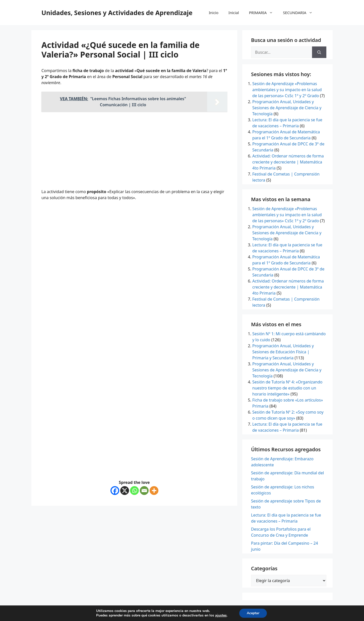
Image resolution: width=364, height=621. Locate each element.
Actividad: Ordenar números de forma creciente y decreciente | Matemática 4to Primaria (288, 162)
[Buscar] (319, 52)
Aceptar (253, 613)
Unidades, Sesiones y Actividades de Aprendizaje (117, 13)
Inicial (234, 13)
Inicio (214, 13)
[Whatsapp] (134, 491)
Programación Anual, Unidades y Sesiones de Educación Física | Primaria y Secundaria (283, 352)
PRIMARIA (264, 13)
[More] (154, 491)
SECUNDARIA (300, 13)
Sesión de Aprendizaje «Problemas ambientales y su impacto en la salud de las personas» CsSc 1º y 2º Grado (287, 90)
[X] (125, 491)
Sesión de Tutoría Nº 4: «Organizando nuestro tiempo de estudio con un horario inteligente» (287, 388)
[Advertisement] (134, 151)
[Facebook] (115, 491)
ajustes (221, 615)
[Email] (144, 491)
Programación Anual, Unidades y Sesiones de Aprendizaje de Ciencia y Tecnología (287, 108)
